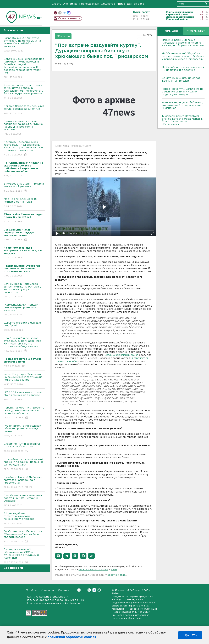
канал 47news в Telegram (93, 570)
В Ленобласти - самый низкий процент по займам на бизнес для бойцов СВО (24, 464)
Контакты (47, 590)
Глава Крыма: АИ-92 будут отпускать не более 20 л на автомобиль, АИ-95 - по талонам (24, 45)
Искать (206, 4)
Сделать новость (69, 18)
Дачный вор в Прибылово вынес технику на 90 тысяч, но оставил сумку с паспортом (24, 290)
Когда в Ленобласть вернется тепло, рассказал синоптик (24, 110)
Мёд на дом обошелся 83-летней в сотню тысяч (24, 203)
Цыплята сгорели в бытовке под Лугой (24, 327)
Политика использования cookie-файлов (53, 603)
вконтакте (60, 13)
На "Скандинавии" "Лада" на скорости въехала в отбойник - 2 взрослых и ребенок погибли (183, 56)
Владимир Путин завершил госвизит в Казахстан (24, 448)
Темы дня (170, 31)
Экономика (70, 4)
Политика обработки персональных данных (55, 600)
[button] (58, 556)
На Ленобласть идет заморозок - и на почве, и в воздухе (183, 69)
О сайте (31, 590)
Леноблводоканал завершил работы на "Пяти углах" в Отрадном (24, 501)
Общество (108, 4)
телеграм (64, 13)
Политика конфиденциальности (47, 597)
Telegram (94, 590)
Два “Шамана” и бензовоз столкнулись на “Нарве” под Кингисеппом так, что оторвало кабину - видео (24, 345)
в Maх (114, 570)
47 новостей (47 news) (128, 590)
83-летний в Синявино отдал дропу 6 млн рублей (181, 79)
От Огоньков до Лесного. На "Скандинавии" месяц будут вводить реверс (24, 537)
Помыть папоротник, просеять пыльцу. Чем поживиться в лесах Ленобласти (24, 413)
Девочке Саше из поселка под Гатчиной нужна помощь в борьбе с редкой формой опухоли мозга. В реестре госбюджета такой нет (24, 68)
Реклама (64, 590)
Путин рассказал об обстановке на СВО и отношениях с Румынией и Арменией (24, 556)
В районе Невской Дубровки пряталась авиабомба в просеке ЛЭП (24, 482)
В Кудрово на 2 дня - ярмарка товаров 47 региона (24, 188)
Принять (190, 635)
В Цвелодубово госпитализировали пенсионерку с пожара (24, 519)
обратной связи (117, 575)
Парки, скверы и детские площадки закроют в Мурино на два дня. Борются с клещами (24, 128)
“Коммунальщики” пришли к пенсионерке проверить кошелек (24, 310)
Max (99, 590)
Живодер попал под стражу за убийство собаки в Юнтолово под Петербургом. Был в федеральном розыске (24, 92)
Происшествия (89, 4)
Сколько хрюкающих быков (122, 355)
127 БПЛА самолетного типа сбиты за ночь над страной (24, 396)
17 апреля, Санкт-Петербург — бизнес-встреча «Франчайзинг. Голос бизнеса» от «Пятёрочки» (182, 120)
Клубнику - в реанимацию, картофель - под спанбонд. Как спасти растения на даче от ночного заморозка (24, 149)
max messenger (69, 13)
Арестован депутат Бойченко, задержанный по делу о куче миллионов (182, 105)
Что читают (196, 31)
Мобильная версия (55, 13)
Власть (56, 4)
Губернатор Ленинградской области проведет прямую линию (24, 431)
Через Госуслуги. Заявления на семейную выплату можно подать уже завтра (24, 379)
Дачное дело (136, 4)
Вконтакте (79, 590)
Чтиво (121, 4)
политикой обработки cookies (72, 637)
